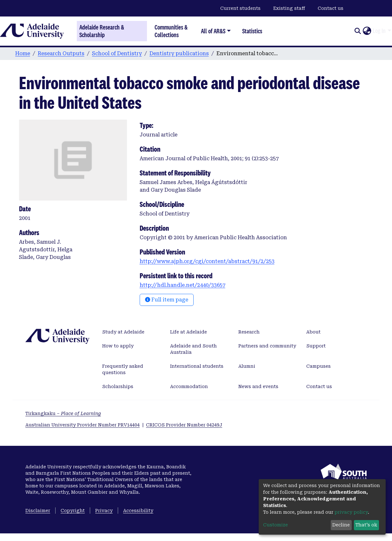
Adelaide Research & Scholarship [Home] (102, 31)
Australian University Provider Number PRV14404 (83, 425)
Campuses (319, 366)
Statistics (252, 31)
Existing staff (289, 8)
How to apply (118, 346)
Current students (240, 8)
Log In (379, 31)
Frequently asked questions (123, 369)
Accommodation (189, 386)
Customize (276, 525)
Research (249, 332)
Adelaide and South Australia (193, 349)
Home (23, 53)
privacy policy (351, 512)
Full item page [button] (167, 300)
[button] (367, 31)
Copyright (73, 511)
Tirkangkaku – (63, 413)
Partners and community (267, 346)
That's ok (366, 525)
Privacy (104, 511)
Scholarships (118, 386)
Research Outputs (61, 53)
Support (316, 346)
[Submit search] (358, 31)
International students (197, 366)
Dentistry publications (179, 53)
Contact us (331, 8)
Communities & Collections (171, 31)
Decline (341, 525)
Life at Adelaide (189, 332)
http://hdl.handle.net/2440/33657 (183, 285)
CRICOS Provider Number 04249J (184, 425)
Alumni (247, 366)
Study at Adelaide (123, 332)
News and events (258, 386)
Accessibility (138, 511)
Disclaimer (38, 511)
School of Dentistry (117, 53)
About (313, 332)
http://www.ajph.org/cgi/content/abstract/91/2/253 (207, 261)
